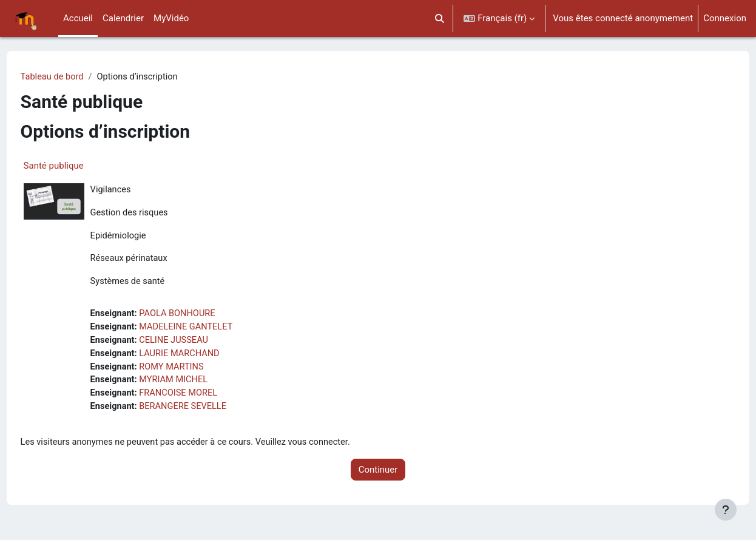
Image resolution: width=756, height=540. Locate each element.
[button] (440, 19)
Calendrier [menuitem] (123, 18)
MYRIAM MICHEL (198, 385)
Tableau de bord (76, 77)
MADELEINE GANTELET (211, 330)
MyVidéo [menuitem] (171, 18)
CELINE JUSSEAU (199, 343)
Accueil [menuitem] (78, 18)
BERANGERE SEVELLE (208, 412)
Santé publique (76, 166)
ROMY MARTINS (197, 371)
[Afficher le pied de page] (726, 510)
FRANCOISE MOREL (204, 398)
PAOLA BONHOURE (202, 316)
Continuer (378, 476)
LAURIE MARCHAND (204, 357)
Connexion (725, 18)
